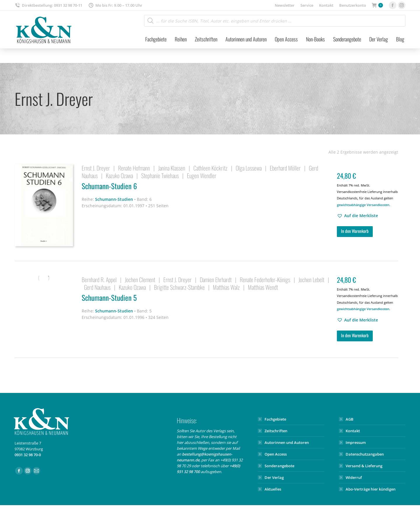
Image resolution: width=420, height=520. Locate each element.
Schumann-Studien (114, 199)
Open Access (276, 454)
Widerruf (354, 477)
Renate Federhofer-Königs (265, 280)
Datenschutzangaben (365, 454)
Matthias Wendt (263, 287)
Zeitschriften (276, 431)
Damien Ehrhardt (216, 280)
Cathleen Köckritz (210, 168)
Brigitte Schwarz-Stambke (179, 287)
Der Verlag (274, 477)
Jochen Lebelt (311, 280)
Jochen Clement (140, 280)
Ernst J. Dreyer (96, 168)
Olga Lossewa (249, 168)
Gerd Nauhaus (97, 287)
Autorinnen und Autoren (287, 442)
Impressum (356, 442)
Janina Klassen (172, 168)
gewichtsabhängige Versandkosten (363, 205)
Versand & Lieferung (364, 466)
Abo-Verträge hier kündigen (371, 489)
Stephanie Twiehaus (160, 175)
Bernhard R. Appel (99, 280)
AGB (350, 419)
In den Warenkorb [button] (355, 231)
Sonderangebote (279, 466)
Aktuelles (273, 489)
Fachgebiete (275, 419)
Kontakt (353, 431)
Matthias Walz (226, 287)
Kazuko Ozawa (119, 175)
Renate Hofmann (134, 168)
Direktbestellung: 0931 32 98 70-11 (48, 5)
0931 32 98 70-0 (28, 455)
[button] (357, 216)
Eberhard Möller (285, 168)
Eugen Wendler (202, 175)
